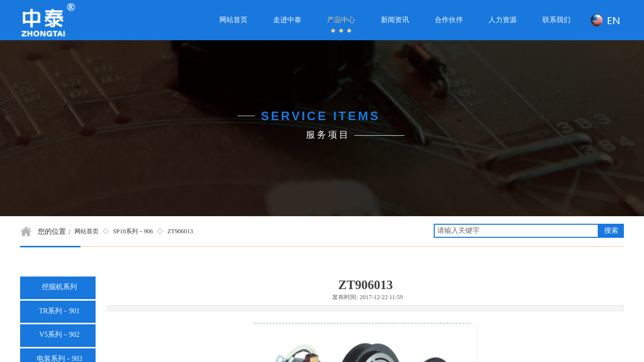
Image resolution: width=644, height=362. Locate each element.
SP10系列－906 (133, 231)
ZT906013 (180, 231)
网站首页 (87, 231)
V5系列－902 (59, 335)
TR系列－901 (60, 311)
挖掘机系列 (59, 287)
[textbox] (516, 231)
